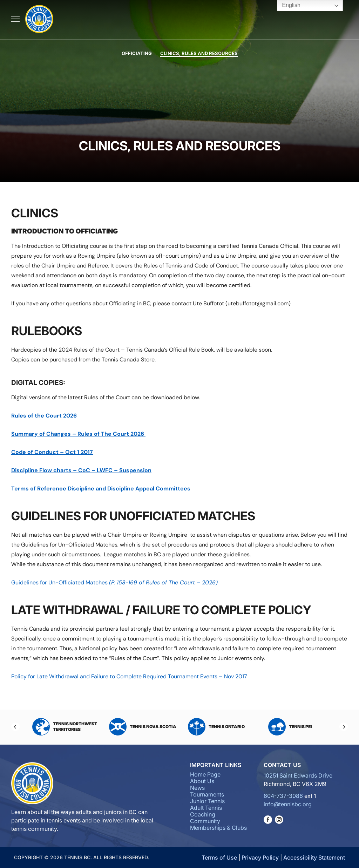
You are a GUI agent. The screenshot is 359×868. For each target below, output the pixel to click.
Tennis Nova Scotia (143, 727)
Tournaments (207, 794)
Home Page (205, 774)
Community (205, 821)
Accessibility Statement (314, 857)
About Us (202, 781)
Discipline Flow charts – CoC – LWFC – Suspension (81, 470)
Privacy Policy (260, 857)
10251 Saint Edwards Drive (298, 775)
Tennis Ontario (216, 727)
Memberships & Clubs (218, 828)
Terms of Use (219, 857)
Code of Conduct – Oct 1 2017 (52, 452)
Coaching (203, 814)
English (286, 6)
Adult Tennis (206, 808)
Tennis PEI (290, 727)
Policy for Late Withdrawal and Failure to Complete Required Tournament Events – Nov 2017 (129, 676)
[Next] (344, 727)
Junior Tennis (207, 801)
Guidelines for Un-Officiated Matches (114, 582)
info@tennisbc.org (288, 804)
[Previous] (15, 727)
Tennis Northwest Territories (65, 727)
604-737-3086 (283, 796)
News (197, 788)
